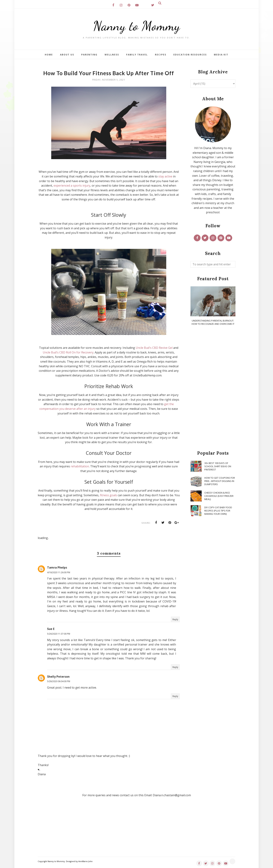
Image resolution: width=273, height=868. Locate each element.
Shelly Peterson (58, 677)
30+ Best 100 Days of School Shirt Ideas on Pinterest (218, 466)
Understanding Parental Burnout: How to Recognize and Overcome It (213, 322)
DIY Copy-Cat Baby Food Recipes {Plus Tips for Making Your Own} (218, 511)
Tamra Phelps (57, 567)
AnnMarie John (85, 861)
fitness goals (108, 495)
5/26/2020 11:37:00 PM (59, 634)
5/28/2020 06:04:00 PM (59, 681)
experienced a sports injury (72, 186)
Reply (175, 619)
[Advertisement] (213, 388)
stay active (165, 176)
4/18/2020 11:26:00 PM (59, 572)
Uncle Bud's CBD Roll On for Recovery (68, 352)
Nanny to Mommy (137, 26)
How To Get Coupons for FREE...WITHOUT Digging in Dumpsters (220, 481)
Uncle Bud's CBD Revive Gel (154, 348)
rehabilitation (80, 466)
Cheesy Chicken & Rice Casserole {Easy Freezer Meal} (219, 496)
